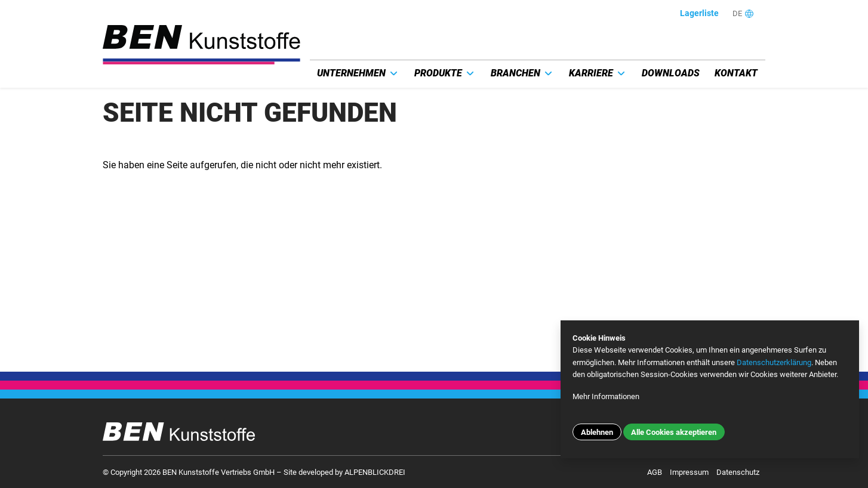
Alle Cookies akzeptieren (674, 432)
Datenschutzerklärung (774, 362)
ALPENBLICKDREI (375, 472)
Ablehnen (597, 432)
